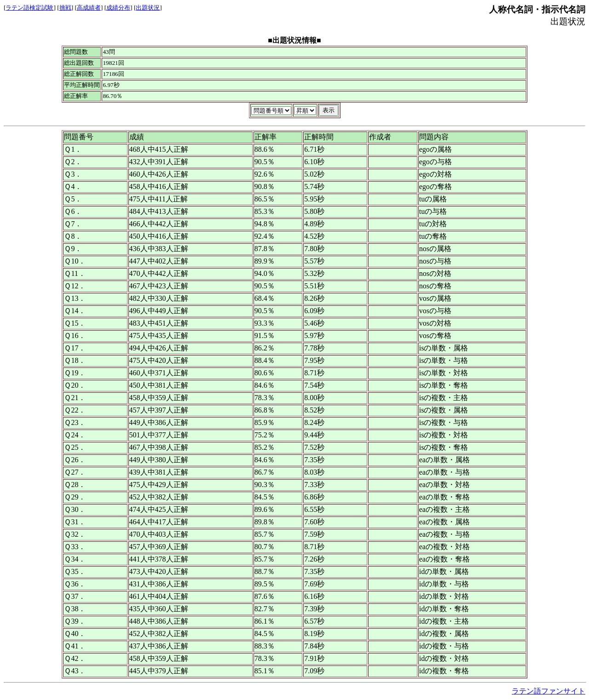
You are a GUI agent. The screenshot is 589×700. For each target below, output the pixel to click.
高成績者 (89, 8)
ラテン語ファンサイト (549, 691)
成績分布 (118, 8)
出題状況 (148, 8)
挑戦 (65, 8)
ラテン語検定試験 (29, 8)
